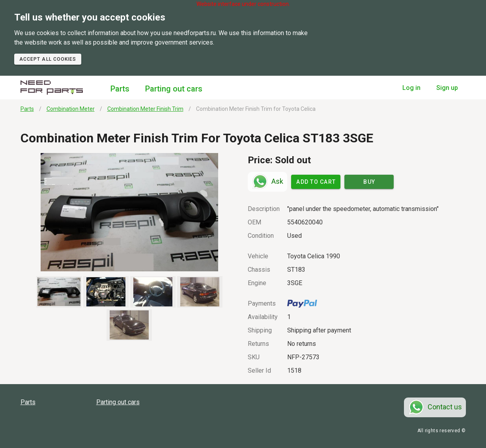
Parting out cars (174, 89)
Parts (120, 89)
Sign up (447, 88)
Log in (411, 88)
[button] (130, 212)
